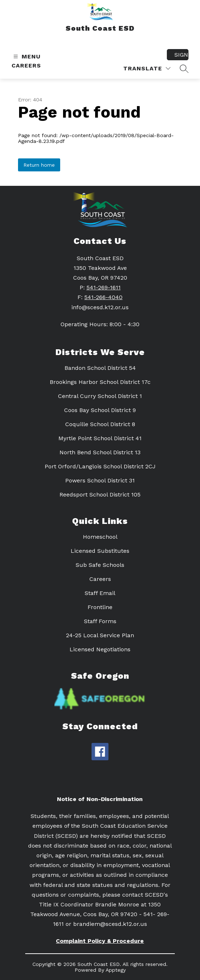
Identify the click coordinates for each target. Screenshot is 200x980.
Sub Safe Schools (100, 565)
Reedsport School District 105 (100, 495)
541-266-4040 (103, 297)
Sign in (181, 55)
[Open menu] (26, 56)
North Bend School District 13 (100, 452)
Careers (26, 65)
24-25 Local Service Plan (100, 635)
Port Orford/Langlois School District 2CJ (100, 466)
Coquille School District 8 (100, 424)
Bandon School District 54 (100, 368)
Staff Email (100, 593)
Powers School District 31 (100, 480)
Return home (39, 165)
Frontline (100, 607)
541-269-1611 (104, 287)
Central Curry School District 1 (100, 396)
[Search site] (184, 69)
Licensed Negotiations (100, 649)
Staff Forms (100, 621)
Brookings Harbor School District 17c (100, 382)
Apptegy (116, 970)
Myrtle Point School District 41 (100, 438)
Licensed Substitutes (100, 551)
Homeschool (100, 537)
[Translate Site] (147, 68)
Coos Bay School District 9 (100, 410)
